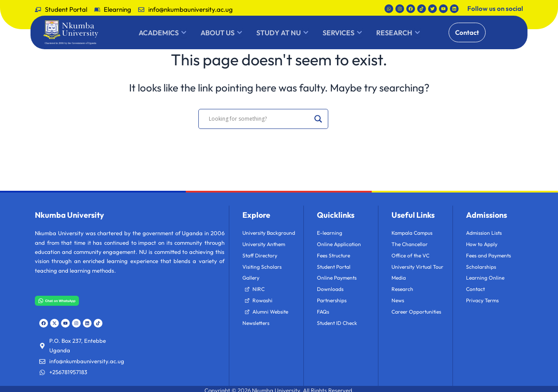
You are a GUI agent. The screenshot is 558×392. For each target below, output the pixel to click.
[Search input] (259, 119)
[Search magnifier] (318, 119)
